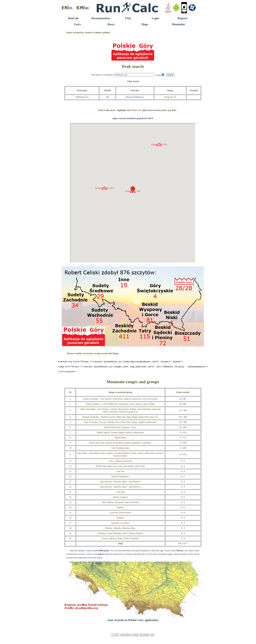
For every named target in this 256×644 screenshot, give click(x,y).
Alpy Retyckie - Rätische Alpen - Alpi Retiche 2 (120, 488)
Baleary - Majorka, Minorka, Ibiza (120, 530)
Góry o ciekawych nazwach (120, 463)
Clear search (133, 81)
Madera (120, 509)
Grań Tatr (120, 473)
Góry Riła (120, 494)
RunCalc (73, 18)
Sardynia (120, 519)
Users (77, 24)
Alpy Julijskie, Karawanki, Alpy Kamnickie (120, 504)
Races (111, 24)
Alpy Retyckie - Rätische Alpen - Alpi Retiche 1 (120, 483)
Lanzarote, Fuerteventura (120, 514)
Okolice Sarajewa (120, 499)
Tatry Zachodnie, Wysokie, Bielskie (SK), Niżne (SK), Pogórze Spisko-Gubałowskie (120, 424)
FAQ (128, 18)
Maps (145, 24)
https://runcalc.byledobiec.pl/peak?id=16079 (133, 118)
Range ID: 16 (170, 97)
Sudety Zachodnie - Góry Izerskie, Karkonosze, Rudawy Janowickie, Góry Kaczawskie (120, 400)
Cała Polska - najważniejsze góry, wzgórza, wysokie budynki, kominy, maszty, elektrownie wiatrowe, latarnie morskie (120, 456)
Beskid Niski (120, 439)
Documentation (101, 18)
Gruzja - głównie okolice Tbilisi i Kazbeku (120, 540)
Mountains (178, 24)
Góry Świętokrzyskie (120, 450)
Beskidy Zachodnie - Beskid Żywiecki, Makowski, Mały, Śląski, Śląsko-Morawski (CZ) (120, 419)
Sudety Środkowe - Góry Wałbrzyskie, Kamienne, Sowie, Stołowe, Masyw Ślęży (120, 406)
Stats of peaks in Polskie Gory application (133, 622)
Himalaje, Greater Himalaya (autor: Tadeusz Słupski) (120, 535)
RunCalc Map (133, 193)
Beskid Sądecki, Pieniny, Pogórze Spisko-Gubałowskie (120, 434)
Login (155, 18)
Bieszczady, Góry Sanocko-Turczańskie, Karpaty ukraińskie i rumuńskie (120, 444)
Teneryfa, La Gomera (120, 525)
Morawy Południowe (120, 478)
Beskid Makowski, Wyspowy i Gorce (120, 429)
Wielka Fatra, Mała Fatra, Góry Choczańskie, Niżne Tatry (120, 468)
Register (183, 18)
